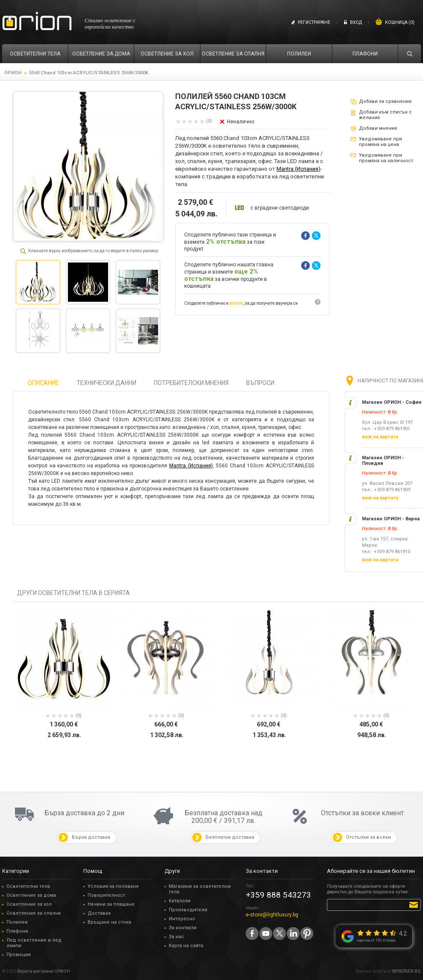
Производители (188, 910)
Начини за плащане (111, 904)
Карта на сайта (186, 946)
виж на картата (380, 437)
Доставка (99, 913)
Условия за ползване (113, 886)
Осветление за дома (31, 895)
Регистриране (314, 22)
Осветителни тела (28, 886)
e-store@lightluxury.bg (272, 915)
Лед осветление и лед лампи (34, 943)
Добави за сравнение (385, 101)
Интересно (182, 919)
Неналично (241, 122)
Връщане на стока (109, 922)
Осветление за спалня (34, 913)
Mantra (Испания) (298, 169)
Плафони (17, 931)
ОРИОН (13, 73)
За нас (176, 937)
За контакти (183, 928)
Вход (356, 22)
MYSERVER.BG (407, 971)
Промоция (19, 955)
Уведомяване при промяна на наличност (386, 158)
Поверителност (106, 895)
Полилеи (17, 922)
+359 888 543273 (278, 895)
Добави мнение (378, 128)
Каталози (180, 901)
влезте (236, 303)
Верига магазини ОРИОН (44, 971)
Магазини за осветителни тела (200, 889)
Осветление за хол (29, 904)
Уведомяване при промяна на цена (380, 142)
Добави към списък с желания (385, 115)
